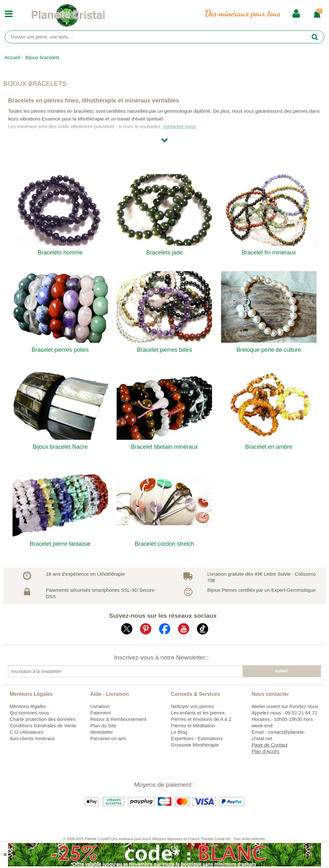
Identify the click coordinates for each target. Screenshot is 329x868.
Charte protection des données (43, 719)
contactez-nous (180, 126)
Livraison (100, 706)
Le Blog (179, 732)
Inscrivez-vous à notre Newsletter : (161, 657)
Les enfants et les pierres (198, 713)
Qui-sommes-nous (29, 713)
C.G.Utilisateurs (27, 732)
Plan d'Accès (265, 751)
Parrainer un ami (108, 738)
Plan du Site (103, 726)
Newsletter (102, 732)
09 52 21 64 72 (301, 713)
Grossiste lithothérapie (195, 745)
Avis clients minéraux (32, 738)
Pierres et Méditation (193, 726)
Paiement (100, 713)
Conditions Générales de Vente (43, 726)
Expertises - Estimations (197, 738)
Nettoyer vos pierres (192, 706)
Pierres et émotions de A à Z (201, 719)
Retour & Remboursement (118, 719)
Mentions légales (28, 706)
